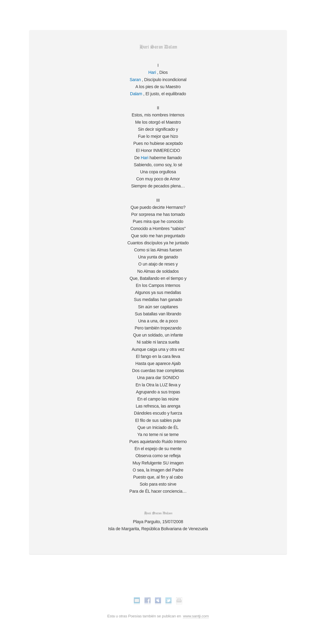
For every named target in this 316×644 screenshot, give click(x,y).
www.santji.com (196, 616)
